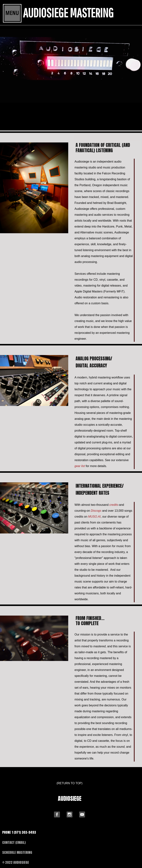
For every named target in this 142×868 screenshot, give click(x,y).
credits (114, 505)
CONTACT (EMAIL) (14, 842)
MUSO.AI (94, 517)
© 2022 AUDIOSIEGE (16, 862)
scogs (96, 511)
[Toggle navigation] (12, 13)
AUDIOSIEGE (70, 799)
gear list (80, 466)
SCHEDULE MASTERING (17, 852)
